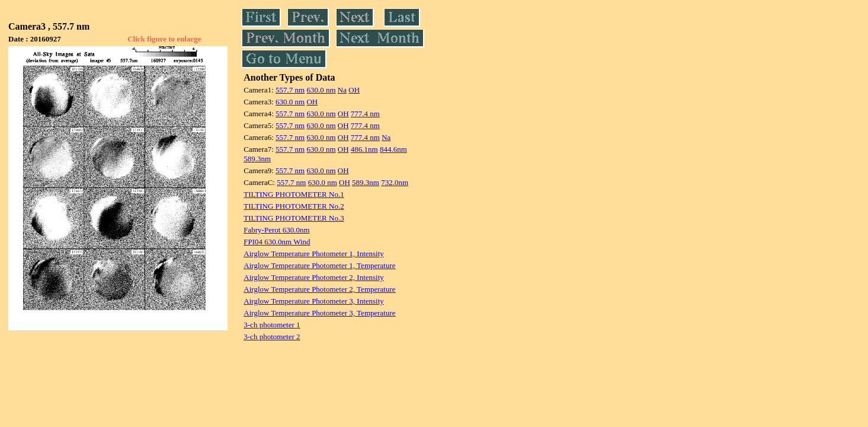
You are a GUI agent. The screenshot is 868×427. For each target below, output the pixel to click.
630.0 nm (321, 90)
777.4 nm (365, 114)
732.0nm (395, 182)
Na (342, 90)
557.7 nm (290, 90)
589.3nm (257, 159)
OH (354, 90)
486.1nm (364, 149)
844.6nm (393, 149)
